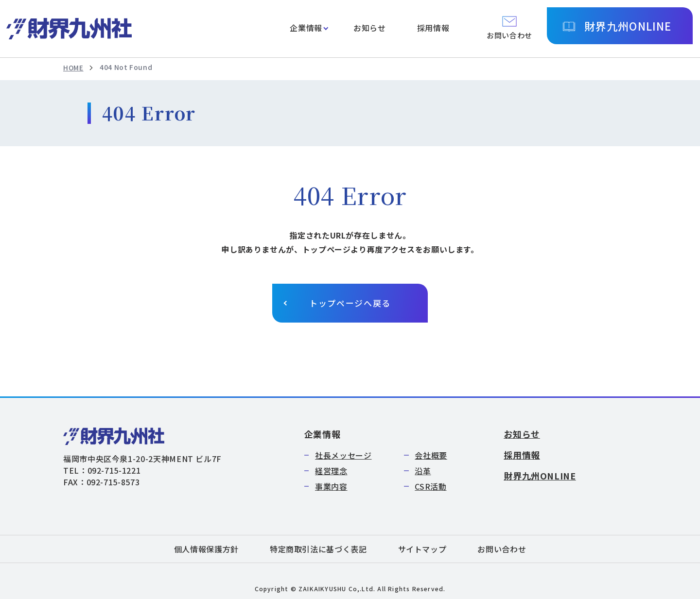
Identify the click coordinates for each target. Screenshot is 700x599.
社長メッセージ (343, 455)
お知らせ (370, 28)
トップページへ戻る (350, 303)
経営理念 (331, 471)
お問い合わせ (502, 549)
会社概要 (431, 455)
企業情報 (306, 28)
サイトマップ (422, 549)
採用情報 (433, 28)
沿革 (423, 471)
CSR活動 (430, 486)
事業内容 (331, 486)
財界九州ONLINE (628, 26)
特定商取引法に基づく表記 (318, 549)
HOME (74, 68)
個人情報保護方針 (206, 549)
